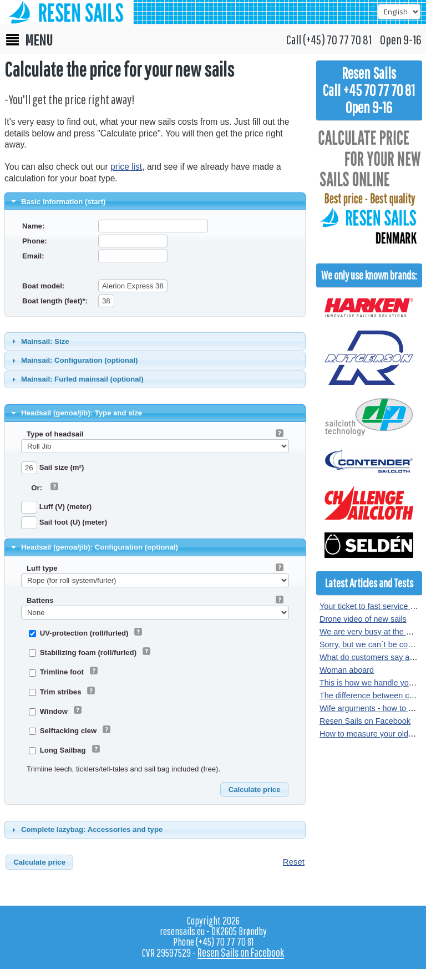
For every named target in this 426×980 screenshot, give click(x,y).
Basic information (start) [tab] (57, 201)
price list (126, 167)
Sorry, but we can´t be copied (371, 644)
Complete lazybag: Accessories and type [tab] (86, 830)
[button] (254, 790)
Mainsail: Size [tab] (39, 341)
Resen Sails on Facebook (365, 721)
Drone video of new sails (363, 619)
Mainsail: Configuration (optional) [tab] (73, 360)
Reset (294, 862)
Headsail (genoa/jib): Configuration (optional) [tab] (93, 547)
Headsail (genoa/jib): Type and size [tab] (76, 413)
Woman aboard (347, 670)
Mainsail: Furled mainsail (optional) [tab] (76, 379)
